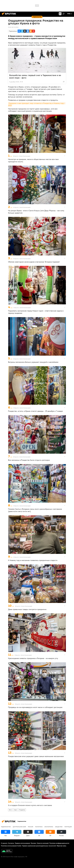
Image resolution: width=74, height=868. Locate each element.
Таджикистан (6, 827)
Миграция (68, 827)
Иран (15, 810)
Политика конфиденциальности (59, 843)
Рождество (22, 810)
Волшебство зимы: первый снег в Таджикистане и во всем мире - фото (35, 76)
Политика (39, 827)
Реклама (33, 843)
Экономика (49, 827)
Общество (59, 827)
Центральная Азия (19, 827)
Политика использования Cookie (11, 846)
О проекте (4, 843)
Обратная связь (61, 846)
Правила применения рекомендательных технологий (39, 846)
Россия (31, 827)
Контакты (11, 843)
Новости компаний (43, 843)
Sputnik (16, 156)
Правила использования (22, 843)
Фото (10, 810)
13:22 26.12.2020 (13, 27)
